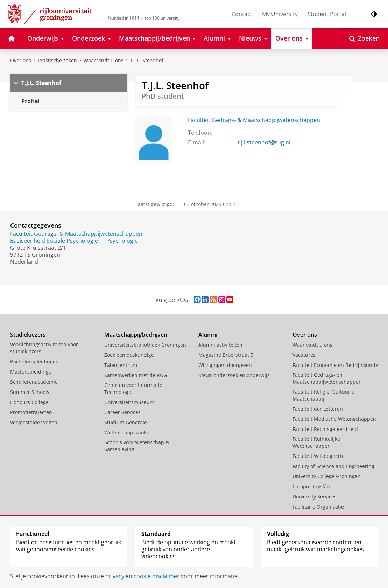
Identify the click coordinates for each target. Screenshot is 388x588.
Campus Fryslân (311, 486)
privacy (115, 576)
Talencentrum (121, 365)
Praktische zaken (57, 60)
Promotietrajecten (31, 412)
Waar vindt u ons (104, 60)
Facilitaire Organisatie (318, 507)
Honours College (29, 402)
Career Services (122, 412)
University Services (315, 497)
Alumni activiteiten (220, 345)
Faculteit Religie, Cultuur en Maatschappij (325, 395)
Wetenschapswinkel (128, 433)
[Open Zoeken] (364, 38)
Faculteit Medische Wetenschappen (334, 419)
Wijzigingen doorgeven (225, 365)
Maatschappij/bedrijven (136, 335)
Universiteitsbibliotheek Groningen (145, 345)
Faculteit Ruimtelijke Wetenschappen (316, 442)
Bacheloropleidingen (34, 362)
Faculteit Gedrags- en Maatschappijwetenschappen (327, 378)
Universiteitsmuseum (129, 402)
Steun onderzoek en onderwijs (234, 375)
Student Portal (327, 14)
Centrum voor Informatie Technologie (133, 388)
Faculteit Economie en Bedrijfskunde (335, 365)
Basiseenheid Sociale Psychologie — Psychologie (74, 241)
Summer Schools (30, 392)
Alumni (208, 335)
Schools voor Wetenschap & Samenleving (137, 446)
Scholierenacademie (34, 382)
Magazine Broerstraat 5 (226, 355)
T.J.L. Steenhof (147, 60)
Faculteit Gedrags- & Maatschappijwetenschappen (254, 120)
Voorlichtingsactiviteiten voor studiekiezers (44, 348)
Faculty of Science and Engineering (333, 466)
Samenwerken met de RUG (136, 375)
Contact (242, 14)
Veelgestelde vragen (34, 422)
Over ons (21, 60)
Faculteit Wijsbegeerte (319, 456)
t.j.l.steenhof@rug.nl (264, 142)
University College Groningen (327, 476)
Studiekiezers (28, 335)
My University (280, 14)
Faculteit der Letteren (318, 409)
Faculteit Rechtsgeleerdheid (325, 429)
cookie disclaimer (157, 576)
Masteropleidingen (32, 372)
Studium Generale (126, 422)
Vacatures (304, 355)
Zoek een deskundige (129, 355)
